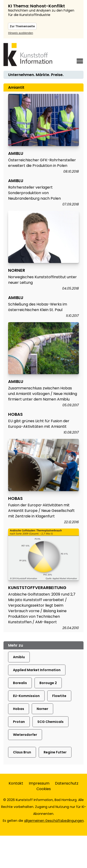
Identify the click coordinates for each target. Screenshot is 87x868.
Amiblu (19, 657)
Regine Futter (55, 752)
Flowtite (59, 696)
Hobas (19, 709)
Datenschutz (67, 783)
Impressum (39, 783)
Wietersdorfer (25, 735)
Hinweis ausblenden (21, 33)
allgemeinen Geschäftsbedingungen (54, 821)
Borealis (20, 683)
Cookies (44, 789)
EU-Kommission (26, 696)
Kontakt (16, 783)
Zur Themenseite (22, 26)
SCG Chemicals (50, 722)
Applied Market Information (37, 670)
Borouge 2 (48, 683)
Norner (42, 709)
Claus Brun (22, 752)
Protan (19, 722)
